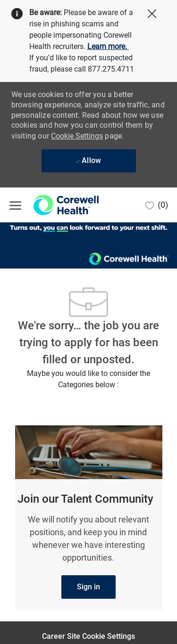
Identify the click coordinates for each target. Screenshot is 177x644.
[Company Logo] (57, 205)
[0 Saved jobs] (157, 205)
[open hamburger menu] (15, 205)
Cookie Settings (77, 136)
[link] (88, 587)
